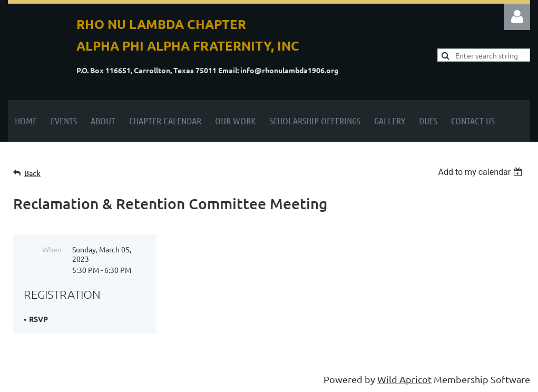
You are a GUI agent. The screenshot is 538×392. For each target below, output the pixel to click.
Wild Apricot (404, 379)
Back (32, 173)
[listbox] (481, 172)
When (52, 249)
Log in (517, 17)
